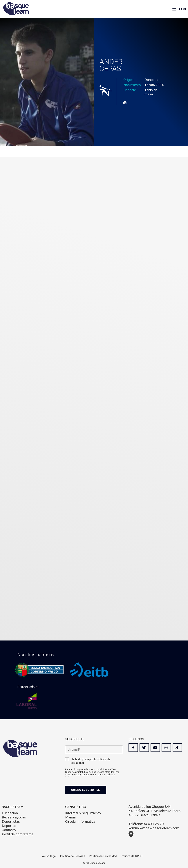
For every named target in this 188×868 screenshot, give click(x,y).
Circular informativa (80, 821)
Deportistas (11, 821)
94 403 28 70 (153, 824)
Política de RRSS (132, 856)
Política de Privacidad (103, 856)
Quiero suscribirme (86, 790)
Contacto (9, 830)
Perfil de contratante (18, 834)
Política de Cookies (73, 856)
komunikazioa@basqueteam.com (154, 828)
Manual (71, 817)
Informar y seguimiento (83, 813)
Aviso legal (49, 856)
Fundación (10, 813)
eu (184, 9)
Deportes (9, 826)
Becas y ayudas (14, 817)
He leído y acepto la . (91, 761)
